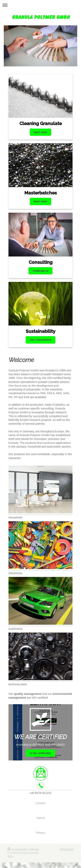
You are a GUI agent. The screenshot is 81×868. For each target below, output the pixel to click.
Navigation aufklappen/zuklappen (40, 5)
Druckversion (18, 849)
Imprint (41, 818)
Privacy (40, 833)
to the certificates (40, 753)
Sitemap (34, 849)
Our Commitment (40, 340)
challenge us (40, 271)
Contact (41, 803)
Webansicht (67, 849)
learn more (41, 132)
